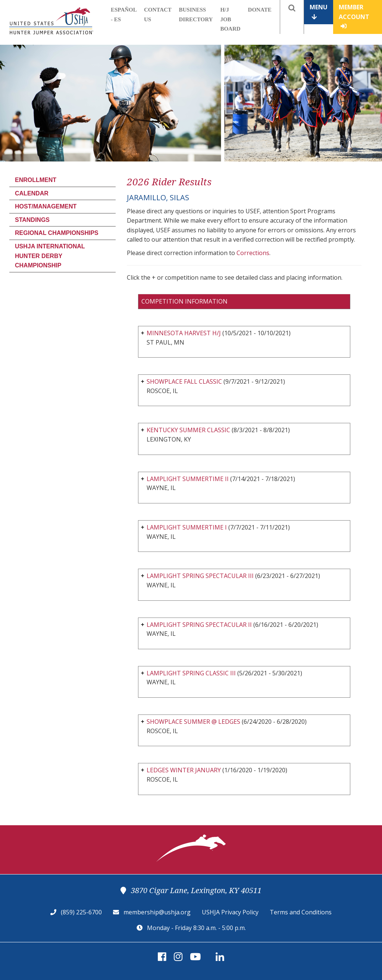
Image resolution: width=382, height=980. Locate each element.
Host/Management (46, 206)
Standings (32, 220)
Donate (260, 10)
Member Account (354, 16)
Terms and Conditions (301, 912)
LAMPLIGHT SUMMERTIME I (187, 527)
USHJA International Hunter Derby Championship (50, 256)
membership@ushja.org (157, 912)
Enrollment (36, 180)
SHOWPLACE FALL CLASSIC (184, 381)
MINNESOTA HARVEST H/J (184, 333)
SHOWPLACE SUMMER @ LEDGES (193, 722)
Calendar (32, 193)
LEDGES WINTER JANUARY (184, 770)
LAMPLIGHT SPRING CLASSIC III (191, 673)
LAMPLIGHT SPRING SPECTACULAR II (199, 625)
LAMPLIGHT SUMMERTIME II (188, 479)
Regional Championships (57, 233)
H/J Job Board (230, 19)
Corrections (253, 253)
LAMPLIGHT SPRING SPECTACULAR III (200, 576)
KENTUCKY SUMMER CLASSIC (188, 430)
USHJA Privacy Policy (230, 912)
